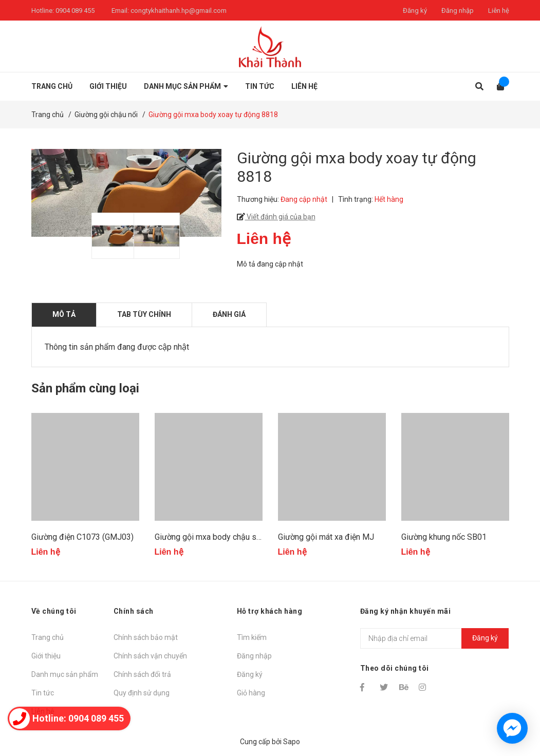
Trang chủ (48, 637)
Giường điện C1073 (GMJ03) (82, 537)
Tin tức (43, 693)
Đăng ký (415, 11)
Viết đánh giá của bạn (280, 217)
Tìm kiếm (252, 637)
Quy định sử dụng (142, 693)
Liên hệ (499, 11)
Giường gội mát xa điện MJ (326, 537)
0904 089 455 (75, 11)
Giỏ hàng (251, 693)
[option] (107, 236)
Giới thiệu (46, 656)
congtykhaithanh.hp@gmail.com (179, 11)
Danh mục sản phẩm (65, 674)
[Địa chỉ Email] (435, 638)
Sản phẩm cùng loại (85, 388)
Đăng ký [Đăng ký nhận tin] (485, 638)
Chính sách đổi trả (142, 674)
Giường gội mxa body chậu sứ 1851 (218, 537)
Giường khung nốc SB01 (444, 537)
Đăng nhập (458, 11)
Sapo (292, 742)
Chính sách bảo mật (146, 637)
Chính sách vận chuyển (150, 656)
